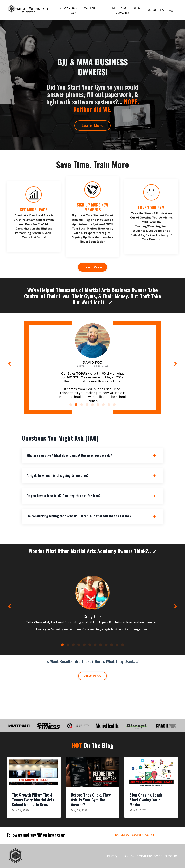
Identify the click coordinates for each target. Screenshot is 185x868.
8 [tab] (109, 405)
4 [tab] (87, 405)
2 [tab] (76, 405)
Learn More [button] (92, 125)
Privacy (112, 856)
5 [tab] (92, 405)
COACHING (88, 8)
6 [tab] (98, 405)
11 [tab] (117, 645)
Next (176, 364)
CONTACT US (154, 10)
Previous (9, 364)
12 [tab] (123, 645)
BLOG (137, 8)
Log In (172, 10)
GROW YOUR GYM (68, 10)
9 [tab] (114, 405)
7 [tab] (103, 405)
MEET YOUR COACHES (121, 10)
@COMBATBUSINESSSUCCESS (137, 835)
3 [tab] (82, 405)
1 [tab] (71, 405)
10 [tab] (112, 645)
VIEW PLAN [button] (92, 676)
